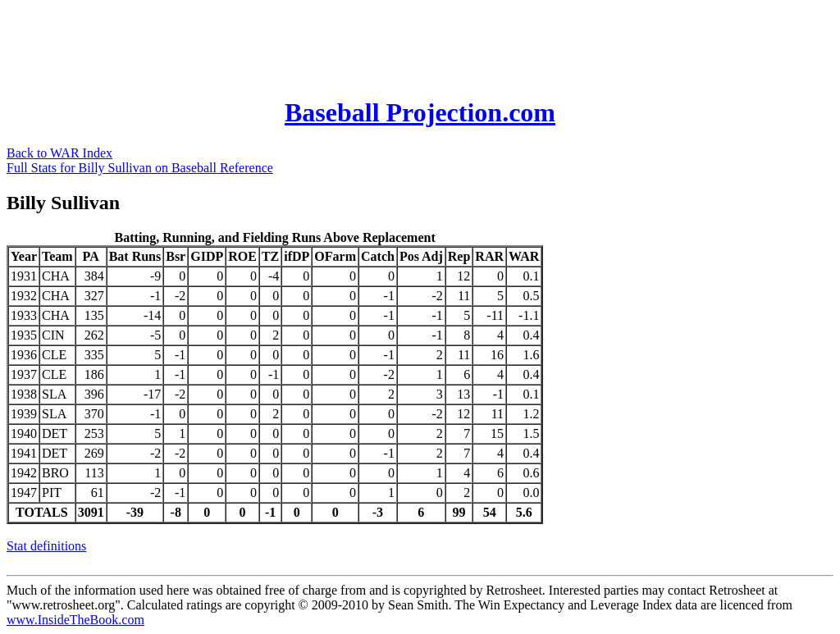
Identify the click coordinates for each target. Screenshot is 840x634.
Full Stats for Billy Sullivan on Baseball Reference (140, 168)
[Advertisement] (305, 43)
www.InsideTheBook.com (75, 620)
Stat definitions (46, 546)
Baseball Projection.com (420, 112)
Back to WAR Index (59, 153)
